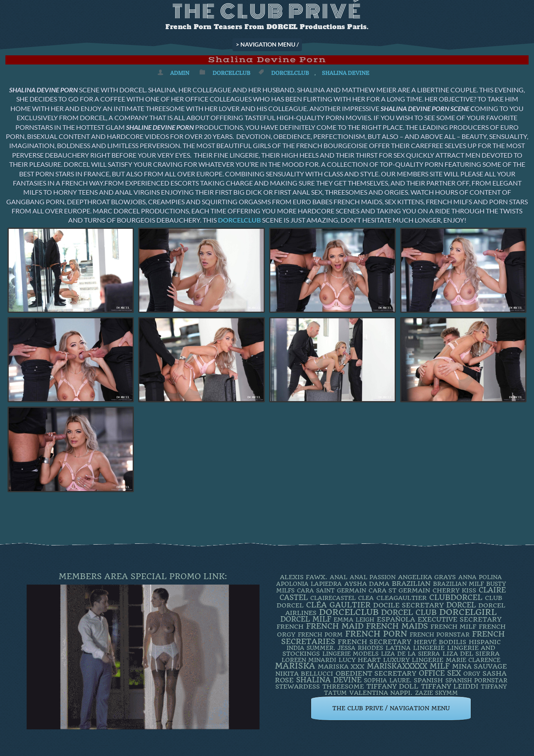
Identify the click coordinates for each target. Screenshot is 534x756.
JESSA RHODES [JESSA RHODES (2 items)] (360, 648)
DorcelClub (231, 73)
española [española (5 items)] (396, 619)
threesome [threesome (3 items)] (343, 687)
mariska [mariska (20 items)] (295, 666)
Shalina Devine (346, 73)
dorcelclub (290, 73)
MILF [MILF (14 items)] (440, 666)
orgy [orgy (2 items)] (472, 674)
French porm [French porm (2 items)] (320, 635)
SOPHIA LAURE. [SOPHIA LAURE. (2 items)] (388, 680)
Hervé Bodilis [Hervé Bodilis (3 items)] (440, 642)
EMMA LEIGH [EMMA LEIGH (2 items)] (354, 620)
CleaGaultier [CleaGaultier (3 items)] (402, 598)
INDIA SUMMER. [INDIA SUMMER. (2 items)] (311, 648)
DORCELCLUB (239, 220)
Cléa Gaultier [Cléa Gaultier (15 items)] (338, 605)
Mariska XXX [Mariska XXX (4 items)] (341, 667)
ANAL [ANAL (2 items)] (339, 577)
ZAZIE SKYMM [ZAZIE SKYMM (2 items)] (436, 693)
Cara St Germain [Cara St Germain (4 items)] (399, 590)
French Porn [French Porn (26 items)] (376, 634)
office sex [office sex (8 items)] (440, 673)
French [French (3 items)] (290, 627)
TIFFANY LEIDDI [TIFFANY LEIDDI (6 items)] (450, 686)
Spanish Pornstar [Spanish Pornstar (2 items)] (476, 680)
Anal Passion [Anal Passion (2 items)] (373, 577)
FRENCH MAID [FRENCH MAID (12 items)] (335, 626)
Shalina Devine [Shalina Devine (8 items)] (329, 680)
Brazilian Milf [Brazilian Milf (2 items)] (458, 584)
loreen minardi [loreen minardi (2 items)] (309, 660)
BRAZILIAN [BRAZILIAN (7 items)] (411, 584)
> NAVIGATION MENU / (267, 44)
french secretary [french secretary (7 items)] (375, 642)
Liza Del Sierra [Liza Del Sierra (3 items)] (471, 654)
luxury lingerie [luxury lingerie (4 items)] (413, 660)
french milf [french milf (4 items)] (453, 627)
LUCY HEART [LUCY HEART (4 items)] (360, 660)
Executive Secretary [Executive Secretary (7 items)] (460, 619)
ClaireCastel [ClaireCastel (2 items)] (333, 598)
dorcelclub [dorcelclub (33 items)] (349, 612)
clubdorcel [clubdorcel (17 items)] (456, 597)
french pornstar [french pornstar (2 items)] (440, 635)
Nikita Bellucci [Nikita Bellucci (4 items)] (304, 674)
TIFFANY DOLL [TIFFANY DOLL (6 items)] (392, 686)
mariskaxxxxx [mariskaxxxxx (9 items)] (397, 666)
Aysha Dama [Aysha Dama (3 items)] (367, 584)
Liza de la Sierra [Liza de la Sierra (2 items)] (410, 654)
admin (180, 73)
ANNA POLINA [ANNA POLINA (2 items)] (480, 577)
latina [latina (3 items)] (398, 648)
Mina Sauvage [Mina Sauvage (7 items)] (480, 666)
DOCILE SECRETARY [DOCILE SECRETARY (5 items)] (408, 605)
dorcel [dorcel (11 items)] (461, 605)
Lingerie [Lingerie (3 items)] (429, 648)
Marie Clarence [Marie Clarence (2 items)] (473, 660)
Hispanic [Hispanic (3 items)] (485, 642)
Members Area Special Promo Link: (143, 576)
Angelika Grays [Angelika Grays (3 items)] (427, 577)
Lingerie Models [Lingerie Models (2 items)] (350, 654)
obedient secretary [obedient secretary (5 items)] (376, 673)
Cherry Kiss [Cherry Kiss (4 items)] (454, 590)
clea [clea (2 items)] (366, 598)
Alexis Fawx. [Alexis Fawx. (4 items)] (304, 577)
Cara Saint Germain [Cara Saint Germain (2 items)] (331, 590)
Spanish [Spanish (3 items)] (428, 680)
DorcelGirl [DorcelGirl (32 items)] (468, 612)
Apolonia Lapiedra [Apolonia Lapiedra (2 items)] (309, 584)
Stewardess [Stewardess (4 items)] (298, 687)
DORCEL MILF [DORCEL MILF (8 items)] (306, 619)
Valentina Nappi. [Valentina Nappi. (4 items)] (381, 693)
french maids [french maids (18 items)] (397, 626)
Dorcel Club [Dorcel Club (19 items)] (409, 612)
